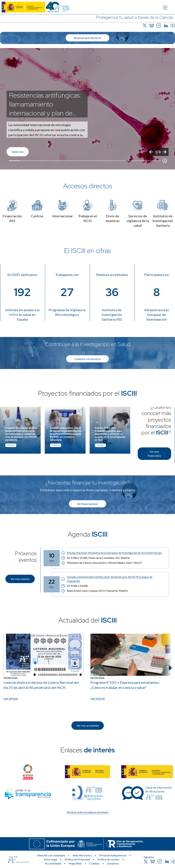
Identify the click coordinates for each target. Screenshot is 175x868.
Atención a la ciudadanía (51, 855)
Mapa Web (75, 863)
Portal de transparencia (113, 855)
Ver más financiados (154, 454)
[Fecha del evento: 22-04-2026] (52, 584)
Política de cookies (109, 859)
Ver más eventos (20, 579)
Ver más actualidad (88, 725)
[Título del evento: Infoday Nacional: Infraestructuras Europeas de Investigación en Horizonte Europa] (113, 553)
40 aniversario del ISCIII (87, 38)
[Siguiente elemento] (170, 668)
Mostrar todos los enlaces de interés (88, 812)
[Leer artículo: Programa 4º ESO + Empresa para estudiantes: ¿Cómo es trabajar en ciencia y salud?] (131, 667)
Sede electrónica (82, 855)
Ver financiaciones (87, 504)
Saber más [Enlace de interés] (18, 152)
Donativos (113, 863)
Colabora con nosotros (87, 359)
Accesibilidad (53, 863)
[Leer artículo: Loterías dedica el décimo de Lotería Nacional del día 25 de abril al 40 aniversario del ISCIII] (44, 667)
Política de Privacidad (77, 859)
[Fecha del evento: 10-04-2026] (52, 558)
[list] (87, 109)
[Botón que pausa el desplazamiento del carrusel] (165, 161)
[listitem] (87, 109)
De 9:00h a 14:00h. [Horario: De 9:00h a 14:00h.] (75, 586)
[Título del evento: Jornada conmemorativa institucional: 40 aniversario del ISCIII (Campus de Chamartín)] (113, 579)
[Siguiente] (165, 152)
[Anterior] (151, 152)
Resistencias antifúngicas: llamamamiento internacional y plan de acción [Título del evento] (45, 104)
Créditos (94, 863)
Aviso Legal (50, 859)
